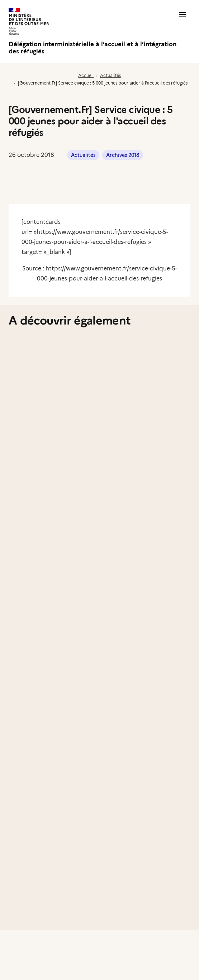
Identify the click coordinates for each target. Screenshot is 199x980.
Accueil (86, 75)
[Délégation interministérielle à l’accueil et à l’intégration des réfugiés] (98, 32)
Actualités (110, 75)
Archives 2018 (123, 155)
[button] (183, 32)
